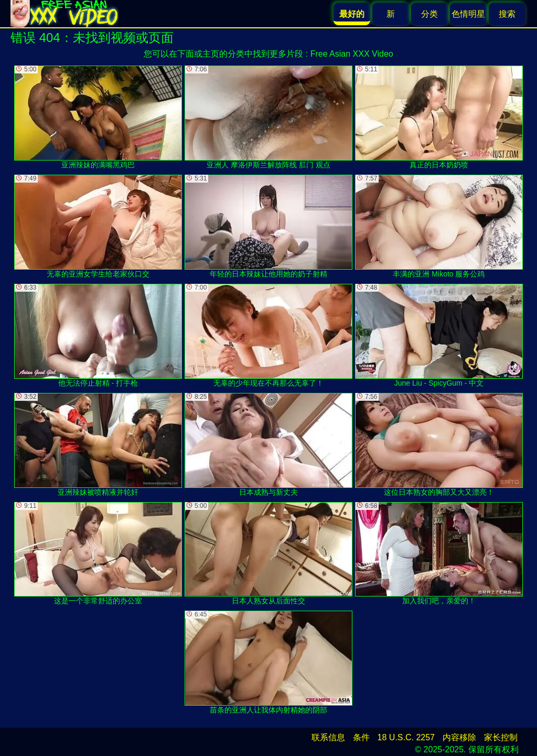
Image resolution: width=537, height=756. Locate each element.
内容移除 (459, 737)
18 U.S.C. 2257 (406, 737)
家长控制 (501, 737)
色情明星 (468, 14)
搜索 (507, 14)
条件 (361, 737)
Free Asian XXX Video (352, 54)
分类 (429, 14)
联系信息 (328, 737)
